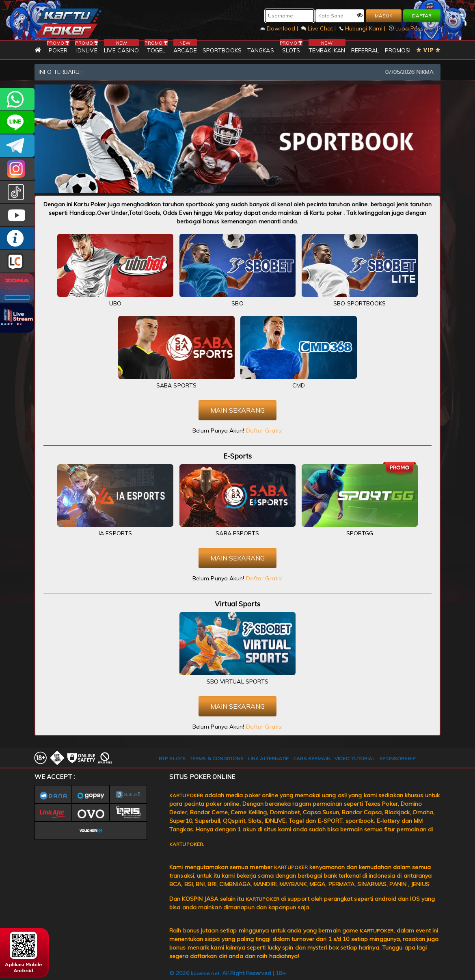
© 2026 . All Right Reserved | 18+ (228, 973)
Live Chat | (319, 28)
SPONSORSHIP (397, 758)
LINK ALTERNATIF (268, 758)
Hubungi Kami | (363, 28)
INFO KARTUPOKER (17, 238)
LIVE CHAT (17, 261)
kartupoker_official (17, 122)
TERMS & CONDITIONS (217, 758)
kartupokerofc (17, 192)
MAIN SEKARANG (237, 410)
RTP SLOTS (172, 758)
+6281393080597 (17, 99)
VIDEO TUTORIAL (355, 758)
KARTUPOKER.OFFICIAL (17, 215)
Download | (280, 28)
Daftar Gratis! (264, 431)
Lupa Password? (415, 28)
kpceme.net (205, 973)
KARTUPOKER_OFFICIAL (17, 169)
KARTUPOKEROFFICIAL (17, 146)
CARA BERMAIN (312, 758)
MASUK (384, 16)
